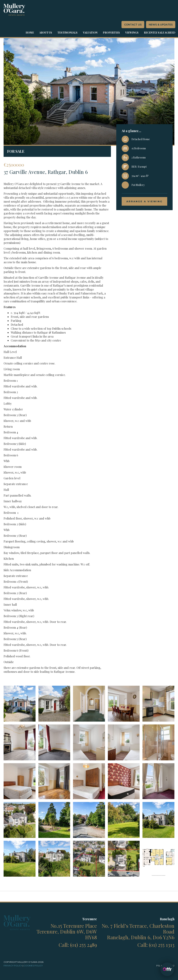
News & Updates (161, 25)
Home (30, 33)
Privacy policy (13, 966)
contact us (133, 25)
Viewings (132, 33)
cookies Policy (33, 966)
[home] (14, 10)
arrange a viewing (144, 201)
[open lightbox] (20, 704)
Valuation (90, 33)
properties (111, 33)
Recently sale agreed (160, 33)
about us (46, 33)
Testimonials (67, 33)
